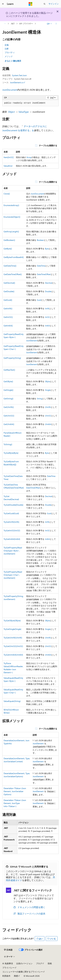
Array (29, 157)
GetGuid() (8, 300)
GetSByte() (8, 381)
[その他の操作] (56, 24)
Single (48, 390)
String (40, 399)
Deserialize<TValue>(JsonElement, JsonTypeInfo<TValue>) (15, 803)
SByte (47, 381)
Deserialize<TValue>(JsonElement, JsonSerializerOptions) (15, 791)
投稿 (50, 963)
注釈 (7, 49)
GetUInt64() (9, 424)
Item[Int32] (9, 157)
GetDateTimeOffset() (13, 274)
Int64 (47, 326)
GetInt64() (8, 326)
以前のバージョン (24, 963)
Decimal (48, 283)
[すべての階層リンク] (5, 24)
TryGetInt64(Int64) (12, 539)
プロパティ (10, 52)
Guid (39, 300)
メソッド (9, 56)
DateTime (41, 266)
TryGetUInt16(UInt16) (13, 638)
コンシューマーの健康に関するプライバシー (23, 972)
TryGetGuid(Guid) (11, 513)
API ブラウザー (26, 24)
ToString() (8, 444)
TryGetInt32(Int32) (12, 530)
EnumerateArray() (11, 205)
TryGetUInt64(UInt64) (13, 655)
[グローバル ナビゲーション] (3, 4)
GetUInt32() (9, 416)
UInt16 (48, 407)
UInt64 (48, 424)
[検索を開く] (45, 4)
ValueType (24, 112)
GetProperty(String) (12, 358)
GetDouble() (9, 291)
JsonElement (32, 341)
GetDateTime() (10, 266)
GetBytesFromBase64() (14, 257)
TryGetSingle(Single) (12, 629)
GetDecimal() (9, 283)
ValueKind (8, 166)
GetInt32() (8, 317)
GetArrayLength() (11, 231)
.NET (13, 24)
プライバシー (8, 968)
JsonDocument (10, 90)
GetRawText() (9, 370)
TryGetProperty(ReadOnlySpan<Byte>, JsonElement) (13, 551)
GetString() (8, 399)
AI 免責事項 (8, 963)
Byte (47, 249)
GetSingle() (8, 390)
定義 (7, 45)
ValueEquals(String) (12, 701)
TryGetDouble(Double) (13, 505)
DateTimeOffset (44, 274)
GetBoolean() (9, 240)
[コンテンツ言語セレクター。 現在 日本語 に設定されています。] (8, 950)
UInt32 (48, 416)
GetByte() (8, 249)
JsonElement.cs (17, 82)
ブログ (39, 963)
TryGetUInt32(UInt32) (13, 646)
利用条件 (6, 976)
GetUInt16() (9, 407)
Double (48, 291)
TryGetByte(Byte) (11, 453)
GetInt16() (8, 308)
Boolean (40, 240)
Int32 (47, 317)
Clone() (7, 194)
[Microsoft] (30, 4)
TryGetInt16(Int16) (11, 522)
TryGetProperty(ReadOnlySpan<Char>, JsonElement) (13, 575)
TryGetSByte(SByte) (12, 620)
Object (11, 112)
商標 (16, 976)
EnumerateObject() (12, 217)
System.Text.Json (19, 75)
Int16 (47, 308)
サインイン (54, 4)
